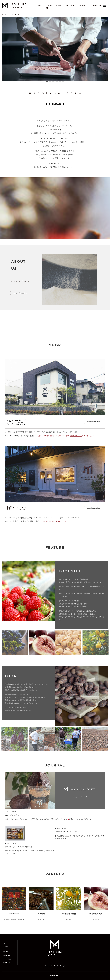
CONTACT (101, 6)
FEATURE (73, 6)
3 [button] (53, 82)
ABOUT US (50, 7)
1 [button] (47, 82)
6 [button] (63, 82)
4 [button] (57, 82)
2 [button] (50, 82)
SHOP (61, 6)
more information (20, 293)
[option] (55, 49)
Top (39, 6)
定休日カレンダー (76, 436)
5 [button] (60, 82)
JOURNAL (87, 6)
